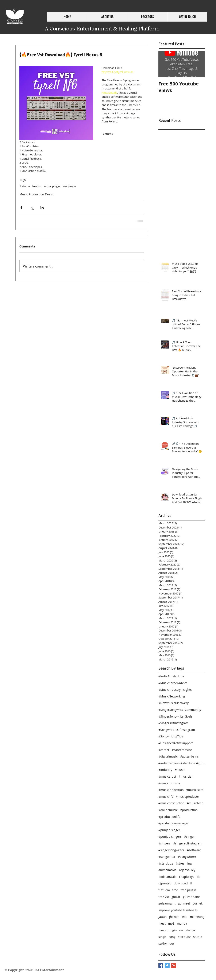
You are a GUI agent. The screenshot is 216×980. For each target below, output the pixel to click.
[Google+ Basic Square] (173, 965)
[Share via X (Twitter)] (32, 208)
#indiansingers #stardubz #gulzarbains (182, 763)
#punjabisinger (169, 830)
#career (164, 750)
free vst (37, 186)
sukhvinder (166, 944)
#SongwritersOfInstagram (177, 730)
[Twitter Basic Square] (167, 965)
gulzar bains (192, 897)
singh (162, 937)
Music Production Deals (36, 194)
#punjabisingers (170, 837)
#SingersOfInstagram (173, 723)
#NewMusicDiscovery (173, 703)
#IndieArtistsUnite (171, 676)
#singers (165, 843)
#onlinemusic (168, 810)
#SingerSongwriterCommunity (180, 710)
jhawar (174, 917)
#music (180, 770)
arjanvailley (187, 870)
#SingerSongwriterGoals (175, 716)
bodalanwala (167, 877)
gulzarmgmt (167, 903)
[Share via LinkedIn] (42, 208)
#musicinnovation (171, 790)
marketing (197, 917)
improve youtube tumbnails (178, 910)
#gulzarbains (189, 756)
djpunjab (165, 883)
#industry (165, 770)
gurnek (198, 903)
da (199, 877)
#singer (190, 837)
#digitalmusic (168, 756)
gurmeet (184, 903)
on (181, 930)
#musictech (195, 803)
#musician (186, 776)
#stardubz (166, 863)
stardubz (184, 937)
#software (194, 850)
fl (191, 883)
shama (190, 930)
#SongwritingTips (171, 736)
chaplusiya (187, 877)
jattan (163, 917)
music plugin (52, 186)
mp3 (171, 923)
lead (184, 917)
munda (182, 923)
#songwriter (167, 857)
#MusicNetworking (172, 696)
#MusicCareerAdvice (173, 683)
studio (198, 937)
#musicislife (195, 790)
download (181, 883)
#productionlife (169, 817)
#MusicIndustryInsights (175, 690)
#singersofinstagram (188, 843)
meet (162, 923)
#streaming (184, 863)
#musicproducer (187, 797)
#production (189, 810)
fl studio (25, 186)
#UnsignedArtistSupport (176, 743)
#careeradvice (182, 750)
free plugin (69, 186)
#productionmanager (173, 823)
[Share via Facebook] (21, 208)
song (172, 937)
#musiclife (166, 797)
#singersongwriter (171, 850)
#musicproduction (171, 803)
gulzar (176, 897)
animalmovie (167, 870)
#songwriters (187, 857)
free (175, 890)
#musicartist (167, 776)
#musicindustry (169, 783)
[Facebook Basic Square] (161, 965)
